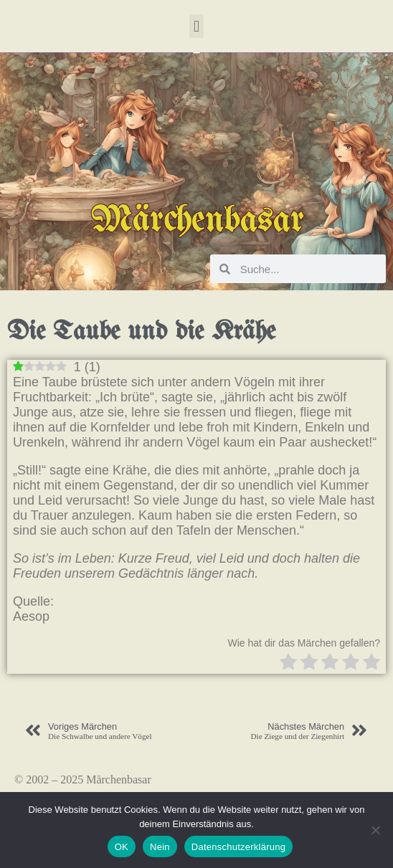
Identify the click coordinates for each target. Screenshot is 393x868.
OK (122, 847)
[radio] (288, 663)
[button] (196, 26)
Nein (160, 847)
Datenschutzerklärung (238, 847)
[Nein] (375, 830)
